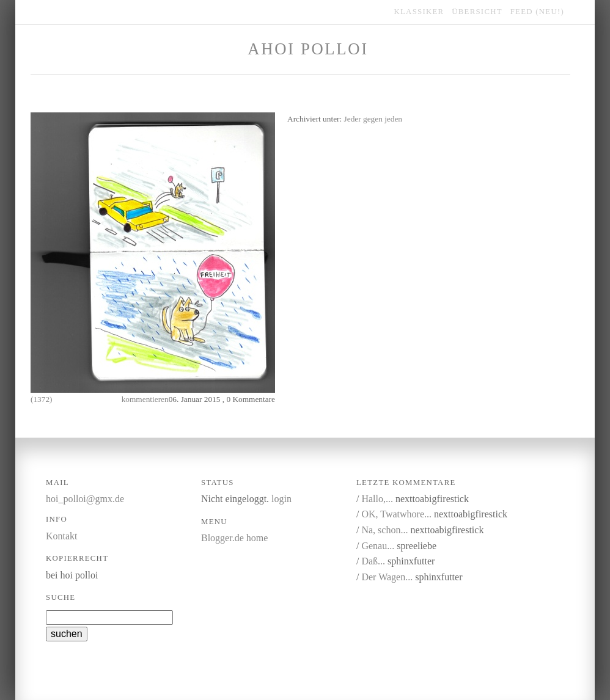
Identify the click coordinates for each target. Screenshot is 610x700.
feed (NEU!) (537, 12)
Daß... (373, 561)
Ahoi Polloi (308, 49)
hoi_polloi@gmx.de (85, 499)
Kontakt (62, 536)
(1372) (42, 399)
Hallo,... (377, 499)
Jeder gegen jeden (373, 119)
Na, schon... (384, 530)
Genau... (378, 546)
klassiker (419, 12)
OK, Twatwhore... (396, 514)
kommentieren (145, 399)
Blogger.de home (234, 538)
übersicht (477, 12)
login (281, 499)
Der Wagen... (387, 577)
